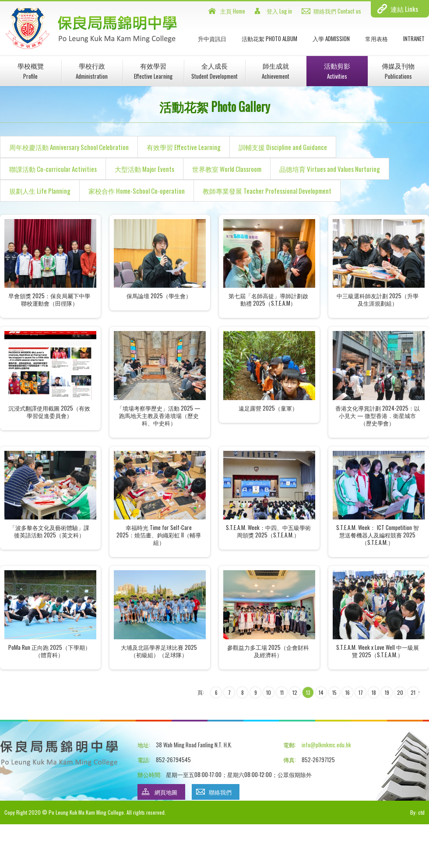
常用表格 (376, 38)
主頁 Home (233, 11)
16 (348, 692)
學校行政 (92, 71)
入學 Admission (331, 38)
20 (400, 692)
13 (308, 692)
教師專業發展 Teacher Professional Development (267, 191)
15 (334, 692)
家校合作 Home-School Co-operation (137, 191)
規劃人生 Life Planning (40, 191)
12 (295, 692)
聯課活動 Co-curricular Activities (53, 169)
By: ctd (417, 812)
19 (387, 692)
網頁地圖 (166, 792)
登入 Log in (279, 11)
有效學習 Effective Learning (184, 147)
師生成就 (276, 71)
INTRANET (414, 38)
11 (282, 692)
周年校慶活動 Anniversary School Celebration (69, 147)
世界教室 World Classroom (227, 169)
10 (269, 692)
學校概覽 (31, 71)
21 (413, 692)
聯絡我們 (220, 792)
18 (374, 692)
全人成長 (214, 71)
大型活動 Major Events (144, 169)
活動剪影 (337, 71)
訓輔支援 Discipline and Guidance (283, 147)
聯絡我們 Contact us (337, 11)
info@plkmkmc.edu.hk (326, 745)
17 (361, 692)
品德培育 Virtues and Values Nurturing (330, 169)
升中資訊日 (212, 38)
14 (321, 692)
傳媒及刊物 (398, 71)
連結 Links (404, 9)
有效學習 (153, 71)
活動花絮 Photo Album (269, 38)
